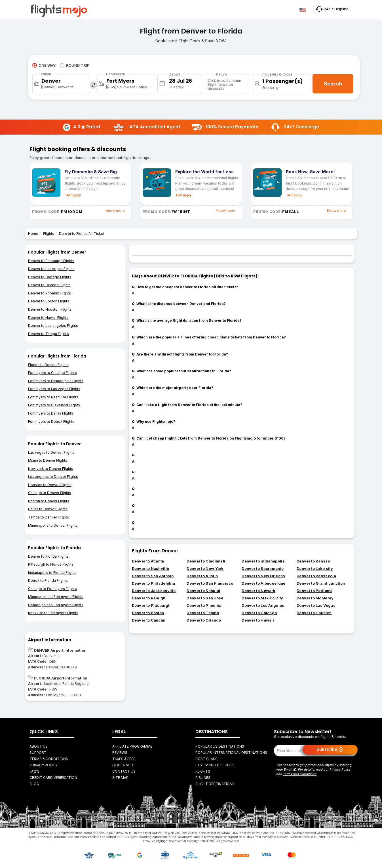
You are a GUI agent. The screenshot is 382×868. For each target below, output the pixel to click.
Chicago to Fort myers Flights (52, 589)
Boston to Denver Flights (49, 501)
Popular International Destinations (231, 753)
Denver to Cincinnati (206, 561)
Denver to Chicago (259, 613)
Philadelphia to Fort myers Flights (56, 605)
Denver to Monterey (315, 598)
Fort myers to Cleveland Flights (54, 405)
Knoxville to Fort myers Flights (53, 613)
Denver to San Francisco (210, 583)
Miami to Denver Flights (48, 460)
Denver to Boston (148, 613)
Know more (115, 211)
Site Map (120, 778)
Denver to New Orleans (263, 576)
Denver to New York (205, 568)
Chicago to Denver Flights (50, 493)
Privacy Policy (44, 765)
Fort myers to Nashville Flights (53, 397)
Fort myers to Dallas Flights (51, 413)
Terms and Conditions (300, 774)
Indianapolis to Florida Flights (52, 573)
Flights (49, 234)
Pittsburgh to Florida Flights (51, 564)
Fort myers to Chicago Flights (52, 373)
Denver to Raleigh (149, 598)
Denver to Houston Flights (50, 309)
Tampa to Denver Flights (48, 517)
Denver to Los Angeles (263, 605)
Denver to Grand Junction (321, 583)
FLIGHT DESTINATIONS (215, 784)
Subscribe (330, 750)
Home (33, 234)
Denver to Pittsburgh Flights (51, 261)
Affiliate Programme (132, 746)
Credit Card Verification (53, 778)
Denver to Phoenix (204, 605)
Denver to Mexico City (262, 598)
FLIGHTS (203, 771)
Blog (34, 784)
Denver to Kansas (313, 561)
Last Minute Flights (215, 765)
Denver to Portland (314, 591)
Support (38, 753)
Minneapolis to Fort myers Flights (56, 597)
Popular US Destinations (220, 746)
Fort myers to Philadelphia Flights (56, 381)
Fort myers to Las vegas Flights (54, 389)
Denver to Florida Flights (48, 556)
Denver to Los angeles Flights (53, 326)
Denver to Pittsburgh (151, 605)
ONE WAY (44, 65)
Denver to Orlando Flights (49, 285)
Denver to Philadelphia (154, 583)
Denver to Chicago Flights (50, 277)
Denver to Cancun (149, 620)
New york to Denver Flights (51, 469)
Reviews (120, 753)
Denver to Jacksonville (154, 591)
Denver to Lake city (315, 568)
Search (333, 84)
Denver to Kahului (203, 591)
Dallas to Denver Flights (48, 509)
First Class (206, 759)
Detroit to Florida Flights (48, 581)
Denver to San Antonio (153, 576)
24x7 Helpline (332, 9)
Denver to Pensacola (316, 576)
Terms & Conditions (49, 759)
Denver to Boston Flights (49, 301)
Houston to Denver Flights (50, 485)
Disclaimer (123, 765)
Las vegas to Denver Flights (51, 452)
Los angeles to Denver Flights (53, 477)
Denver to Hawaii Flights (48, 318)
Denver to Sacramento (263, 568)
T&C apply (73, 195)
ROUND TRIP (75, 65)
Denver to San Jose (205, 598)
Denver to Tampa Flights (48, 334)
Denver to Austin (202, 576)
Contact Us (124, 771)
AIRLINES (203, 778)
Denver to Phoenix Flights (49, 293)
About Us (39, 746)
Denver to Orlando (204, 620)
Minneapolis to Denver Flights (53, 525)
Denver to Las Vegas (316, 605)
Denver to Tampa (203, 613)
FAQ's (34, 771)
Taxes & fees (124, 759)
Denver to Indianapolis (263, 561)
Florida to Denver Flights (48, 365)
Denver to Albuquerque (263, 583)
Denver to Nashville (151, 568)
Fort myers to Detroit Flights (51, 422)
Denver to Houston (314, 613)
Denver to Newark (258, 591)
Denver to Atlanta (148, 561)
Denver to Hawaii (258, 620)
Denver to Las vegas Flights (51, 269)
